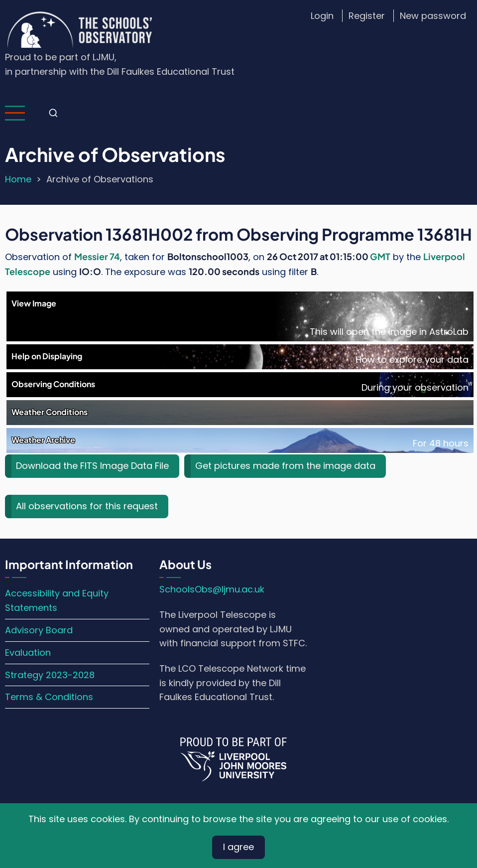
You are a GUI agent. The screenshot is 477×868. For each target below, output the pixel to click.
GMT (380, 256)
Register (367, 16)
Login (322, 16)
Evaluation (28, 652)
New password (433, 16)
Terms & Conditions (49, 697)
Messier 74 (97, 256)
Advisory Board (39, 630)
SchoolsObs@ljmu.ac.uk (212, 589)
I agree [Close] (238, 847)
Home (18, 179)
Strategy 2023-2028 (50, 675)
